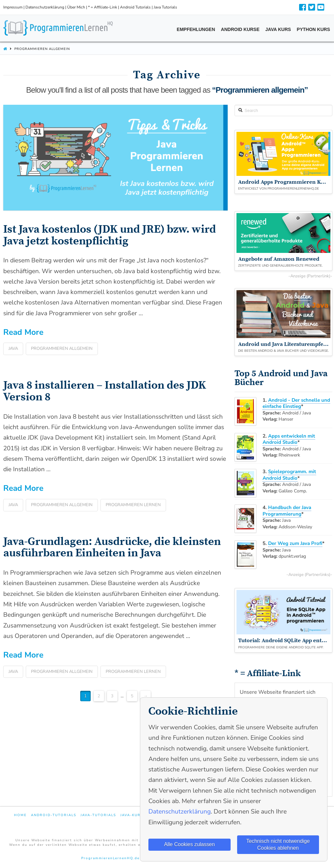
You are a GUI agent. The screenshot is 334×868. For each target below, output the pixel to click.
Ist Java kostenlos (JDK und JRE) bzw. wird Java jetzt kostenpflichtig (110, 235)
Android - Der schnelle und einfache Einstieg (296, 403)
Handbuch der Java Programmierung (287, 511)
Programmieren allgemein (62, 349)
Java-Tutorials (98, 815)
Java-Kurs (132, 815)
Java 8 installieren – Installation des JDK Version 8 (105, 391)
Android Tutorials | (137, 7)
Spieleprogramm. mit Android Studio (289, 475)
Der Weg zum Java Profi (295, 543)
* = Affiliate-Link (103, 7)
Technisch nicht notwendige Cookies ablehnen (278, 844)
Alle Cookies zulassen (189, 844)
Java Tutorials (165, 7)
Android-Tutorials (54, 815)
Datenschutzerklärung (45, 7)
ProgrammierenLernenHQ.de (110, 858)
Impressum (13, 7)
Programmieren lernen (133, 505)
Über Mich (76, 7)
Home (20, 815)
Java (13, 349)
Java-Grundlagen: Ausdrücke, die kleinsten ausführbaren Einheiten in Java (112, 548)
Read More (23, 332)
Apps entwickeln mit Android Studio (289, 439)
